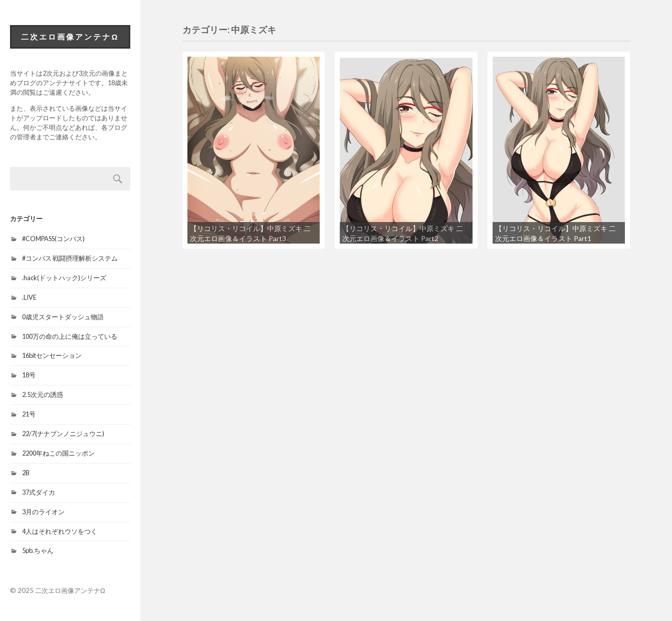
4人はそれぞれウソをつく (60, 531)
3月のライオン (43, 512)
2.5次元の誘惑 (43, 394)
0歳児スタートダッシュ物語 (63, 317)
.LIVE (29, 297)
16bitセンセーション (52, 355)
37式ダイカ (39, 492)
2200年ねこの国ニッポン (58, 453)
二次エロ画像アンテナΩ (70, 37)
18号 (29, 375)
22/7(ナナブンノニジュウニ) (63, 434)
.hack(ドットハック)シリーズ (64, 278)
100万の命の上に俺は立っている (70, 336)
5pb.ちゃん (38, 550)
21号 (29, 414)
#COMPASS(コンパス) (53, 239)
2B (26, 473)
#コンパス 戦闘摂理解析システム (70, 258)
